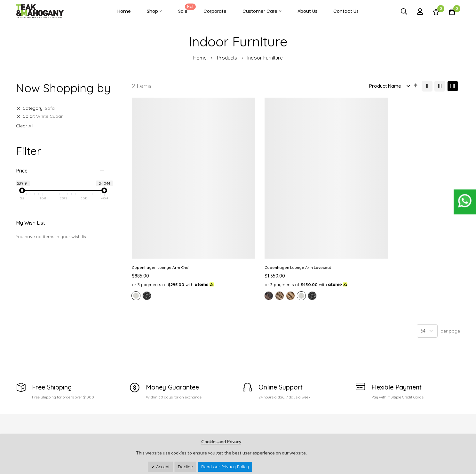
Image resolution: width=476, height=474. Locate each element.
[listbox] (169, 244)
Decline (185, 467)
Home (124, 11)
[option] (136, 243)
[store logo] (40, 11)
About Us (307, 11)
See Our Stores (32, 423)
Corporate (215, 11)
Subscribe (450, 426)
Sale (186, 9)
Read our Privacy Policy (225, 467)
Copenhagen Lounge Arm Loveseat (250, 208)
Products (228, 58)
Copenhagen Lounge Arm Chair (161, 208)
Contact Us (346, 11)
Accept (162, 467)
